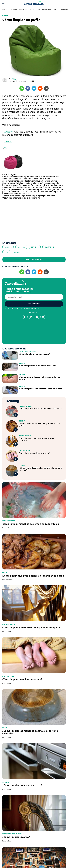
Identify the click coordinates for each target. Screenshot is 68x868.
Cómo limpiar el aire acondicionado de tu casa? (41, 389)
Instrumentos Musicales (13, 834)
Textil (32, 9)
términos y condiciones (33, 308)
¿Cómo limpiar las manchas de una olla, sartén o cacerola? (41, 469)
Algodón (9, 132)
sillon (17, 252)
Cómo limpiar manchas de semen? (34, 453)
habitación (49, 247)
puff (6, 252)
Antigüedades (25, 436)
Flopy (14, 79)
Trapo (7, 148)
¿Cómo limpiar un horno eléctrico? (22, 785)
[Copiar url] (46, 88)
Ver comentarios (34, 260)
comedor (35, 247)
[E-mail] (34, 297)
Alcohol (8, 142)
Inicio (5, 9)
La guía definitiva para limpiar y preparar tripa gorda (40, 424)
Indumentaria (44, 9)
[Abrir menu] (3, 4)
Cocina (22, 421)
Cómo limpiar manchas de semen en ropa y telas (41, 409)
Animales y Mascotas (28, 352)
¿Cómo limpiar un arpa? (16, 837)
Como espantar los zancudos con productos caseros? (40, 378)
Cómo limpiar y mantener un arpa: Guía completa (37, 439)
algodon (21, 247)
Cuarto (6, 16)
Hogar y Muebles (19, 9)
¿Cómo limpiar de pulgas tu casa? (35, 354)
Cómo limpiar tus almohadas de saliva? (38, 366)
